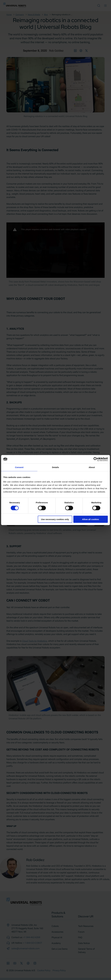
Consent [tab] (19, 467)
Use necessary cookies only (55, 519)
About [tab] (92, 467)
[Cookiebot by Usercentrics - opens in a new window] (96, 459)
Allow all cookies (91, 519)
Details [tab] (55, 467)
